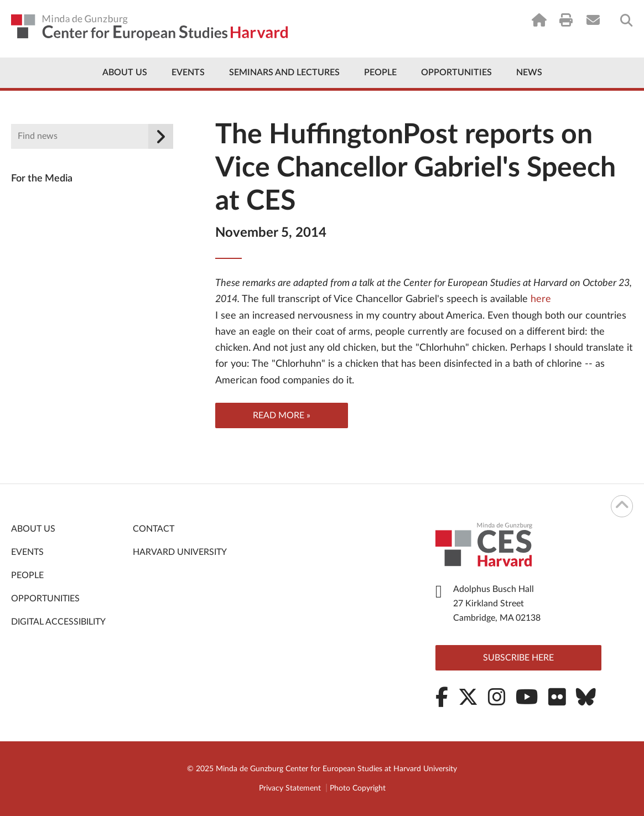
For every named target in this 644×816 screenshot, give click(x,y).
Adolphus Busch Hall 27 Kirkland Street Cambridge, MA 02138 (497, 604)
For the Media (42, 179)
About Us (125, 72)
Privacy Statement (290, 788)
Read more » (282, 415)
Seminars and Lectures (284, 72)
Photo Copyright (358, 788)
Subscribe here (518, 658)
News (529, 72)
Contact (154, 529)
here (539, 299)
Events (188, 72)
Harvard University (180, 552)
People (380, 72)
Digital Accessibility (58, 622)
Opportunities (456, 72)
